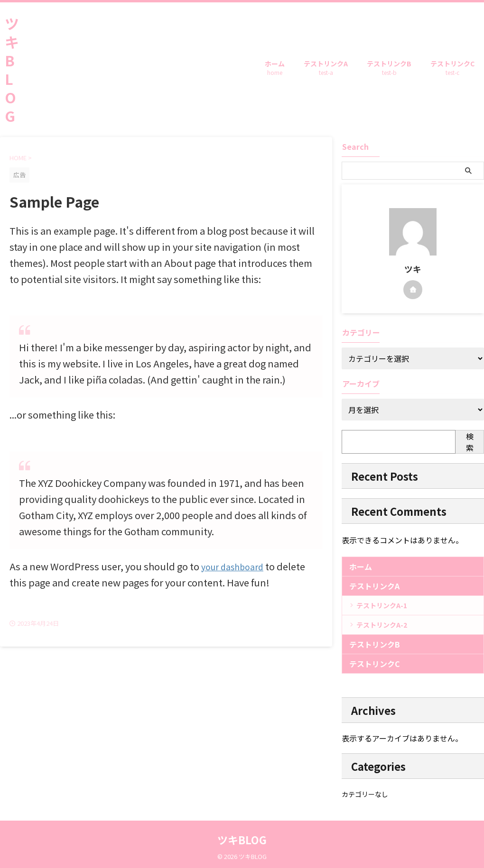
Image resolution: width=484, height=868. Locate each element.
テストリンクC (452, 69)
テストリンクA (326, 69)
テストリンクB (389, 69)
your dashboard (237, 566)
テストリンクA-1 (382, 605)
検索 (470, 442)
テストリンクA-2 (382, 625)
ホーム (275, 69)
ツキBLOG (12, 69)
